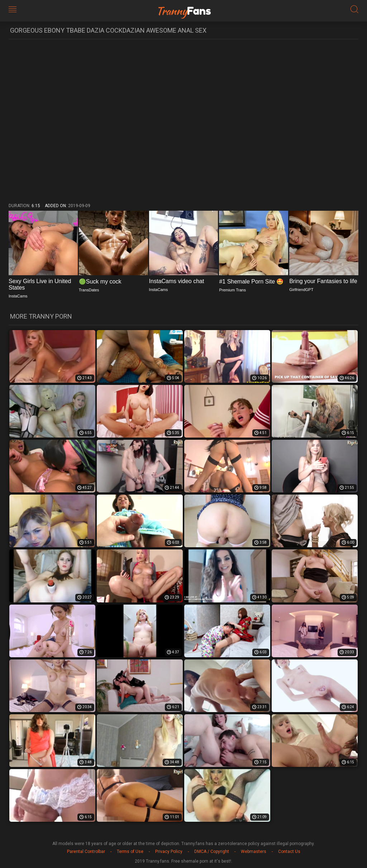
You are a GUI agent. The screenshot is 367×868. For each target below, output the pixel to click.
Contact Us (289, 852)
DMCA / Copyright (212, 852)
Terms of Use (130, 852)
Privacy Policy (169, 852)
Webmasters (254, 852)
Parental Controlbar (86, 852)
